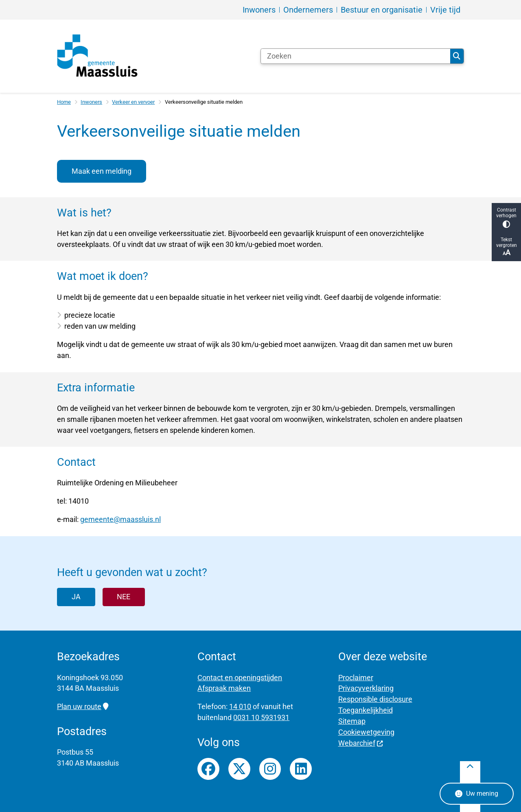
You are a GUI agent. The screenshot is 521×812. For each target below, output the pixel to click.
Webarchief (361, 743)
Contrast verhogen (506, 217)
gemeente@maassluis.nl (120, 519)
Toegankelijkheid (366, 710)
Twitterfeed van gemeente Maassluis (239, 769)
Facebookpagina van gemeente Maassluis (208, 769)
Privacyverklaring (366, 688)
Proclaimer (356, 678)
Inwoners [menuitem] (259, 10)
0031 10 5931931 (261, 717)
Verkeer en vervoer (133, 102)
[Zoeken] (356, 56)
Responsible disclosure (375, 699)
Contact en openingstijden (240, 678)
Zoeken (457, 56)
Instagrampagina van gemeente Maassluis (270, 769)
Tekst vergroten (506, 247)
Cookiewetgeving (366, 732)
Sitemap (352, 721)
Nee (124, 597)
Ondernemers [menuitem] (308, 10)
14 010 (240, 706)
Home (64, 102)
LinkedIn (301, 769)
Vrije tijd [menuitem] (445, 10)
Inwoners (91, 102)
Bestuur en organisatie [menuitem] (382, 10)
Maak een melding (102, 171)
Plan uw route (83, 706)
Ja (76, 597)
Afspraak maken (224, 688)
